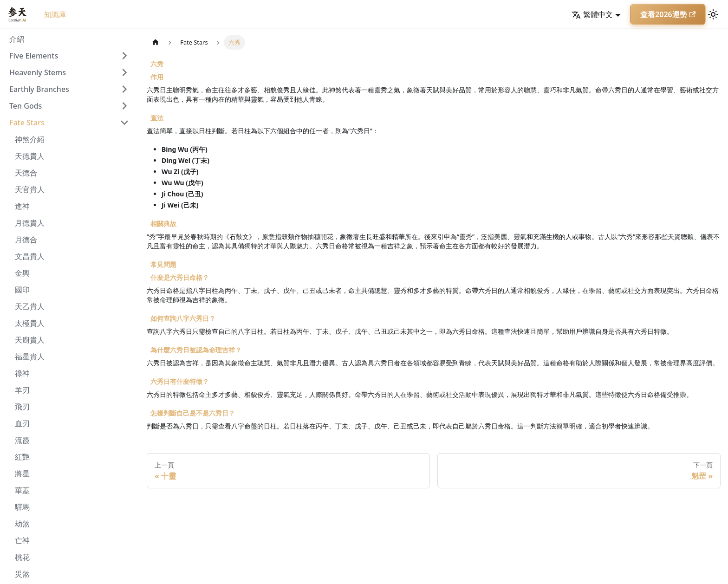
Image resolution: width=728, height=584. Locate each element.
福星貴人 (30, 357)
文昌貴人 (30, 256)
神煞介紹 (30, 139)
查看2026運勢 (668, 14)
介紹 (17, 39)
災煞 (22, 574)
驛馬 (22, 507)
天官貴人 (30, 189)
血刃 (22, 423)
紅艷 (22, 457)
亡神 (22, 540)
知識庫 (55, 14)
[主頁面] (156, 42)
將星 (22, 474)
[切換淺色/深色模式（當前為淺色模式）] (713, 14)
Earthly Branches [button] (39, 89)
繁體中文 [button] (592, 14)
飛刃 (22, 407)
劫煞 (22, 524)
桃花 (22, 557)
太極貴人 (30, 323)
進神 (22, 206)
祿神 (22, 373)
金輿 (22, 273)
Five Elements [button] (34, 56)
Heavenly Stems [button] (38, 72)
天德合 (26, 173)
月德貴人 (30, 223)
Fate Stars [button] (27, 123)
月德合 (26, 240)
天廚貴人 (30, 340)
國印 (22, 290)
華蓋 (22, 490)
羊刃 (22, 390)
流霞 (22, 440)
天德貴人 (30, 156)
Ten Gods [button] (26, 106)
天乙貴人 (30, 306)
